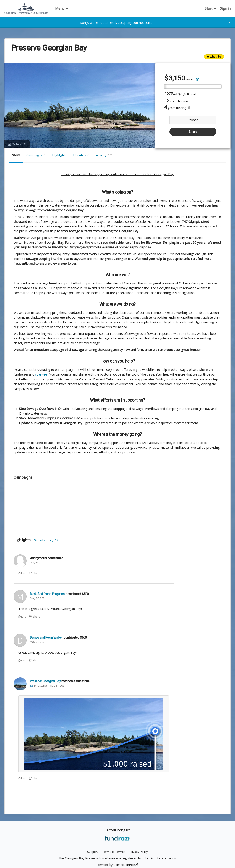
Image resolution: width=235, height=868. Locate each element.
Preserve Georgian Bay (45, 681)
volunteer (42, 374)
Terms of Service (113, 851)
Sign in (225, 9)
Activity (104, 155)
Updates (81, 155)
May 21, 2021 (58, 685)
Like (22, 573)
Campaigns (36, 155)
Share (193, 132)
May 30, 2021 (38, 562)
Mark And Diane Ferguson (47, 594)
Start (210, 9)
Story (16, 155)
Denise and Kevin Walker (47, 638)
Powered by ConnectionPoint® (117, 864)
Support (91, 851)
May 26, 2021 (38, 598)
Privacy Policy (140, 851)
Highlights (59, 155)
